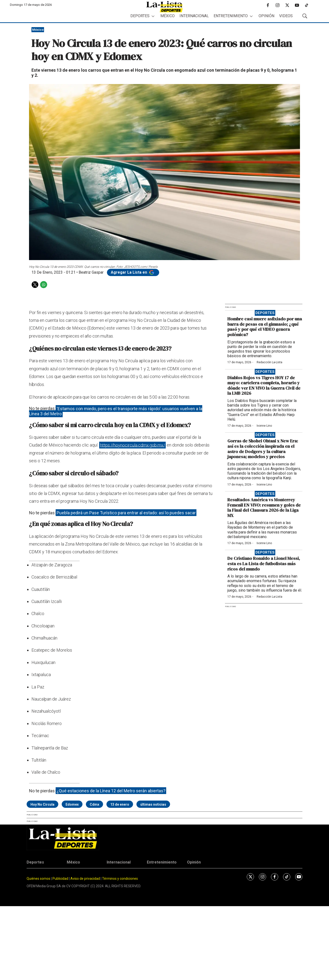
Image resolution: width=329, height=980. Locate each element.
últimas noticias (153, 804)
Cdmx (94, 804)
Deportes (140, 16)
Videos (286, 16)
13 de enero (120, 804)
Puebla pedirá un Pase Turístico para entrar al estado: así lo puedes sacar (126, 513)
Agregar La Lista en (133, 272)
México (168, 16)
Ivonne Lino (264, 426)
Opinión (266, 16)
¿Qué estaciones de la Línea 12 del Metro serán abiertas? (111, 791)
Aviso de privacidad (85, 879)
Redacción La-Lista (269, 362)
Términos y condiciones (120, 879)
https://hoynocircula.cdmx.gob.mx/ (133, 445)
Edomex (72, 804)
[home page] (164, 7)
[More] (153, 16)
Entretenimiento (231, 16)
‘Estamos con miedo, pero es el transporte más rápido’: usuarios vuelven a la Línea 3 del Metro (116, 411)
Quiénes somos (38, 879)
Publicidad (61, 879)
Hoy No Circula (42, 804)
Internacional (194, 16)
